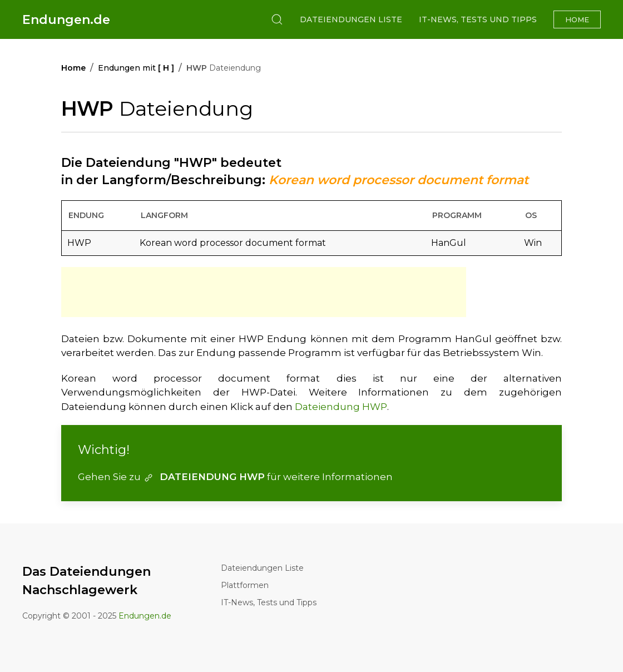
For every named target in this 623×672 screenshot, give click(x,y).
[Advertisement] (264, 292)
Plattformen (245, 585)
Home (577, 19)
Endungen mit (136, 68)
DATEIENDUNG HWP (204, 477)
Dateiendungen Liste (351, 19)
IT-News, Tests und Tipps (478, 19)
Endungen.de (66, 20)
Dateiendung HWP (341, 407)
